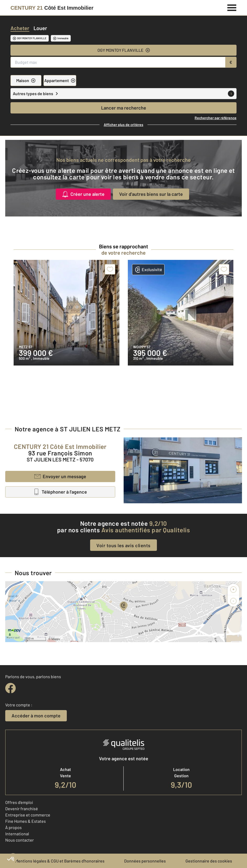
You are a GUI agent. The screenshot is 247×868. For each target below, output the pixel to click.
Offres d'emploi (19, 802)
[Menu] (232, 7)
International (17, 834)
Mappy (56, 639)
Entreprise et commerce (28, 815)
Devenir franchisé (22, 809)
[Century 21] (52, 8)
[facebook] (10, 688)
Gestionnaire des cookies (209, 861)
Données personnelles (145, 861)
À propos (13, 827)
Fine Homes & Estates (26, 821)
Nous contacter (20, 840)
